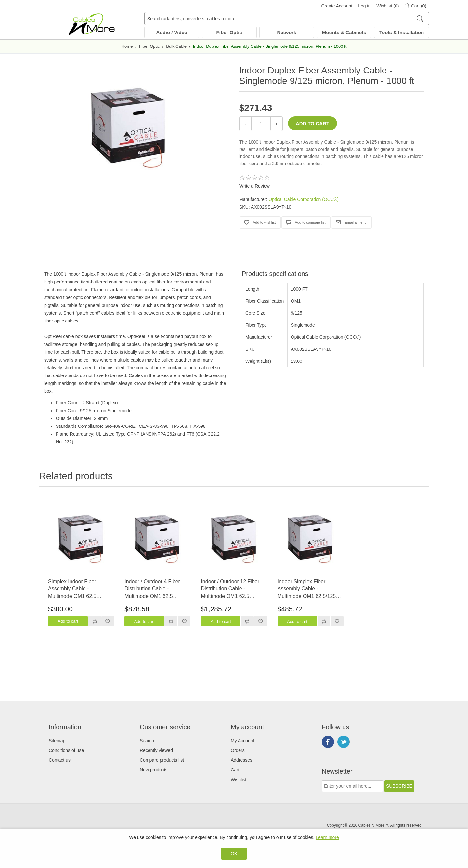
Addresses (241, 760)
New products (154, 770)
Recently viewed (156, 750)
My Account (242, 741)
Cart (235, 770)
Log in (364, 6)
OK (234, 854)
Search (147, 741)
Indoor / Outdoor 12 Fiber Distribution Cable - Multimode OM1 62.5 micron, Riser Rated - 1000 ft (232, 589)
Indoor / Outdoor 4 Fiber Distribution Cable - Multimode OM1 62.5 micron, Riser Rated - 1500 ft (156, 589)
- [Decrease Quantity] (245, 124)
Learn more (327, 837)
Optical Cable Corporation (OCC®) (304, 199)
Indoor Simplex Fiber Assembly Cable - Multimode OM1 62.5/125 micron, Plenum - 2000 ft (307, 589)
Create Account (337, 6)
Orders (238, 750)
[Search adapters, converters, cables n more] (287, 19)
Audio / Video (172, 32)
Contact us (60, 760)
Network (286, 32)
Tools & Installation (402, 32)
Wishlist (239, 780)
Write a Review (254, 186)
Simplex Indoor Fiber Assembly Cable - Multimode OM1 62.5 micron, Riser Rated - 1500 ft (79, 589)
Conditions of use (66, 750)
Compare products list (162, 760)
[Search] (420, 19)
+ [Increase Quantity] (277, 124)
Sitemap (57, 741)
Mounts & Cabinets (344, 32)
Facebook (328, 742)
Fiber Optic (229, 32)
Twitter (344, 742)
